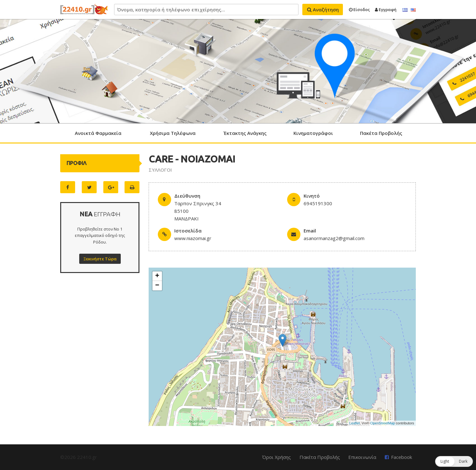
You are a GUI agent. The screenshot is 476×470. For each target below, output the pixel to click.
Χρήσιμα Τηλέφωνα (173, 133)
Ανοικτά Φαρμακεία (98, 133)
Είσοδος (359, 10)
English (413, 10)
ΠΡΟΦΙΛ (77, 163)
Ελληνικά (405, 10)
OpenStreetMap (383, 423)
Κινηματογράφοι (313, 133)
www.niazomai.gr (193, 238)
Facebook (402, 457)
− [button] (157, 286)
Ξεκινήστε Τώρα (100, 259)
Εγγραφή (386, 10)
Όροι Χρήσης (277, 457)
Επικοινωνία (362, 457)
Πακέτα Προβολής (381, 133)
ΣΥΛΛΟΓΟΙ (160, 170)
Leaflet (354, 423)
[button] (454, 461)
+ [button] (157, 276)
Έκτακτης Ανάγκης (245, 133)
